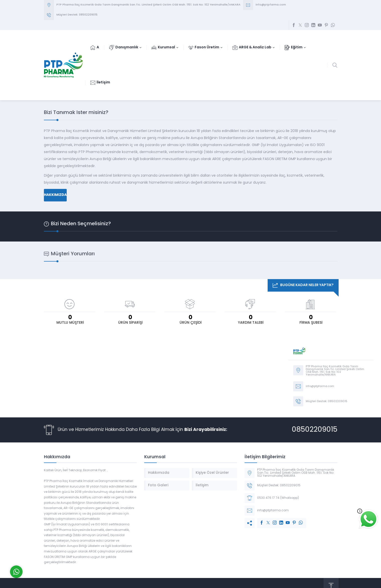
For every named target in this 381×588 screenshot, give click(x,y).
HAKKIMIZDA (55, 195)
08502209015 (315, 430)
